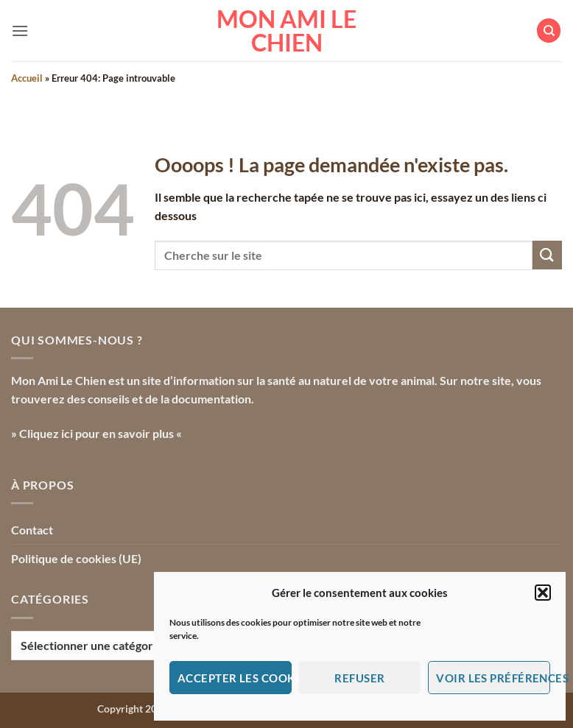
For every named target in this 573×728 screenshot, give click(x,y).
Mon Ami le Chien (286, 31)
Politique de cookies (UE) (76, 558)
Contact (32, 530)
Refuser (359, 678)
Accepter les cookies (235, 678)
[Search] (549, 31)
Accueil (27, 78)
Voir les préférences (493, 678)
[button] (543, 593)
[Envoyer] (547, 255)
